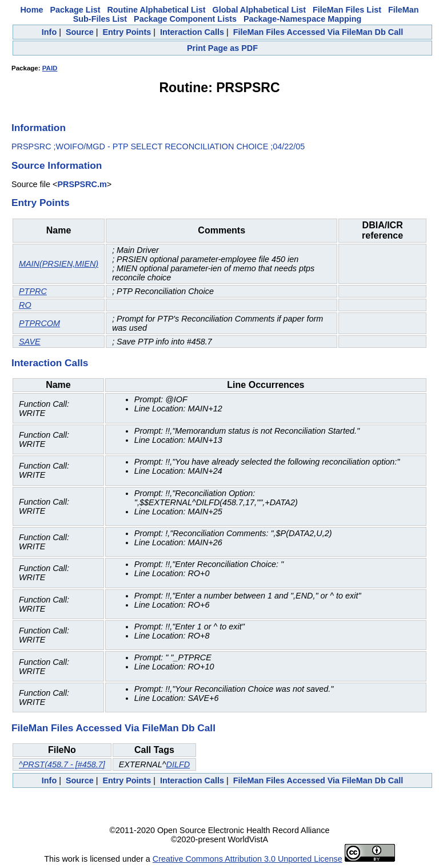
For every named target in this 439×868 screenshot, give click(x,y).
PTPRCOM (39, 323)
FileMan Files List (347, 10)
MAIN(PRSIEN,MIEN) (59, 264)
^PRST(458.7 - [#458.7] (62, 764)
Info (49, 32)
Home (31, 10)
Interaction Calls (192, 32)
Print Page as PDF (222, 48)
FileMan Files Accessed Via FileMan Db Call (318, 32)
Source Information (57, 165)
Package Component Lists (185, 19)
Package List (75, 10)
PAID (50, 68)
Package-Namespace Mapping (302, 19)
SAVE (30, 342)
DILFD (178, 764)
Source (80, 32)
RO (25, 305)
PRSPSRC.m (82, 184)
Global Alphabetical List (259, 10)
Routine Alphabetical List (156, 10)
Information (39, 128)
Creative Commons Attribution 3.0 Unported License (248, 859)
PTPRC (33, 291)
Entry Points (127, 32)
